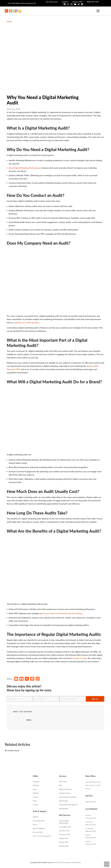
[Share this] (21, 679)
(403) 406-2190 (91, 838)
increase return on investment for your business (63, 613)
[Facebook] (65, 4)
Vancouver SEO (13, 369)
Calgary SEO (64, 838)
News (35, 801)
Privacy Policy (38, 832)
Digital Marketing (65, 789)
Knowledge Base (39, 821)
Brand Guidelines (39, 828)
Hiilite (29, 720)
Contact (36, 805)
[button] (98, 11)
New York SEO (64, 831)
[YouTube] (75, 4)
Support (36, 817)
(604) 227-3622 (91, 825)
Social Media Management (69, 805)
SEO (61, 785)
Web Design (63, 801)
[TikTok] (79, 4)
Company (36, 782)
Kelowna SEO (92, 366)
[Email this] (16, 679)
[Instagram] (72, 4)
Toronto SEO (64, 842)
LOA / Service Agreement (42, 836)
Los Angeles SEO (65, 827)
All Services (63, 782)
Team (35, 789)
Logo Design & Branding (68, 797)
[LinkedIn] (82, 4)
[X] (68, 4)
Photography (64, 808)
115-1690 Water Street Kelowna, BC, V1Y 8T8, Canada (93, 785)
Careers (36, 797)
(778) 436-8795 (91, 818)
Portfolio (36, 793)
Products (36, 785)
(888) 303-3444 (91, 802)
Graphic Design (65, 793)
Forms (35, 824)
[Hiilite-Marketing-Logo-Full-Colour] (13, 11)
